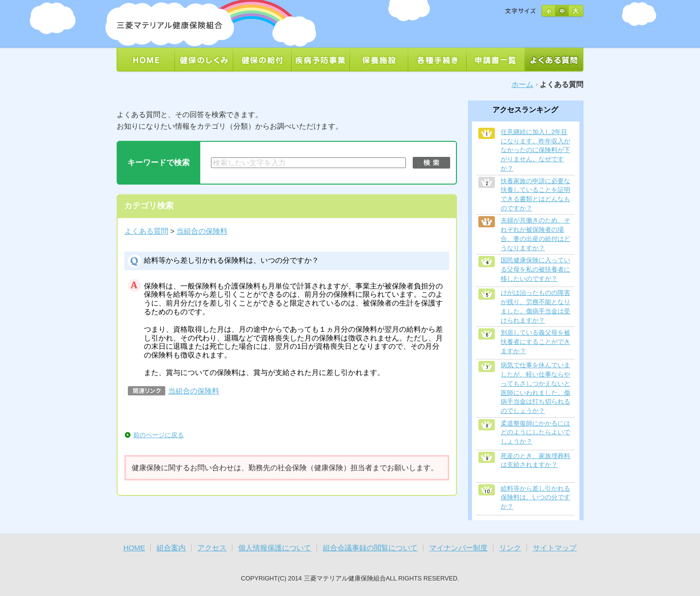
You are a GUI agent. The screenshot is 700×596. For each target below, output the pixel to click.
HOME (134, 548)
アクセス (212, 548)
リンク (510, 548)
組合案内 (171, 548)
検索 (431, 163)
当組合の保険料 (202, 231)
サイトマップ (555, 548)
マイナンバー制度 (458, 548)
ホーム (522, 85)
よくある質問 (146, 231)
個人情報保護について (275, 548)
